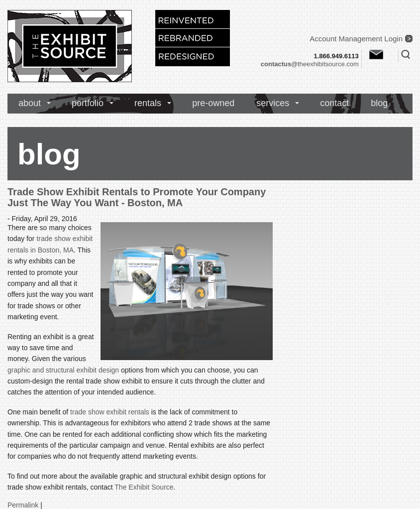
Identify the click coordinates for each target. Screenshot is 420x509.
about (30, 103)
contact (334, 103)
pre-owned (213, 103)
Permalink (23, 505)
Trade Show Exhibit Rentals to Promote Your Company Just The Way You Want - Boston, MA (137, 197)
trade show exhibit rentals (110, 412)
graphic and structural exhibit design (63, 370)
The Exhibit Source (144, 487)
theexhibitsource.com (310, 64)
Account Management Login (356, 39)
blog (379, 103)
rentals (148, 103)
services (273, 103)
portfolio (88, 103)
